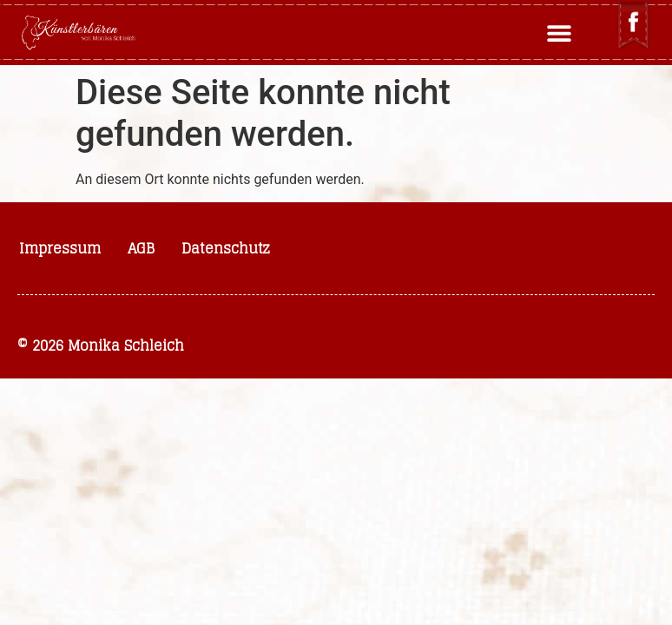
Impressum (60, 248)
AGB (141, 248)
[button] (560, 33)
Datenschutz (226, 248)
